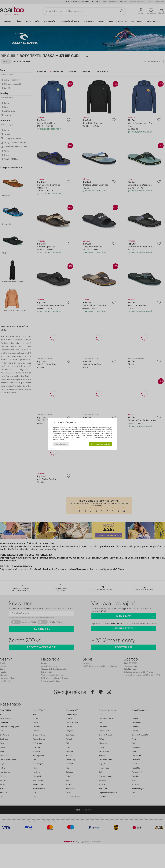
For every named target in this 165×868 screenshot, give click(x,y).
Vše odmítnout (61, 444)
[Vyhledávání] (121, 11)
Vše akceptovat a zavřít (100, 444)
